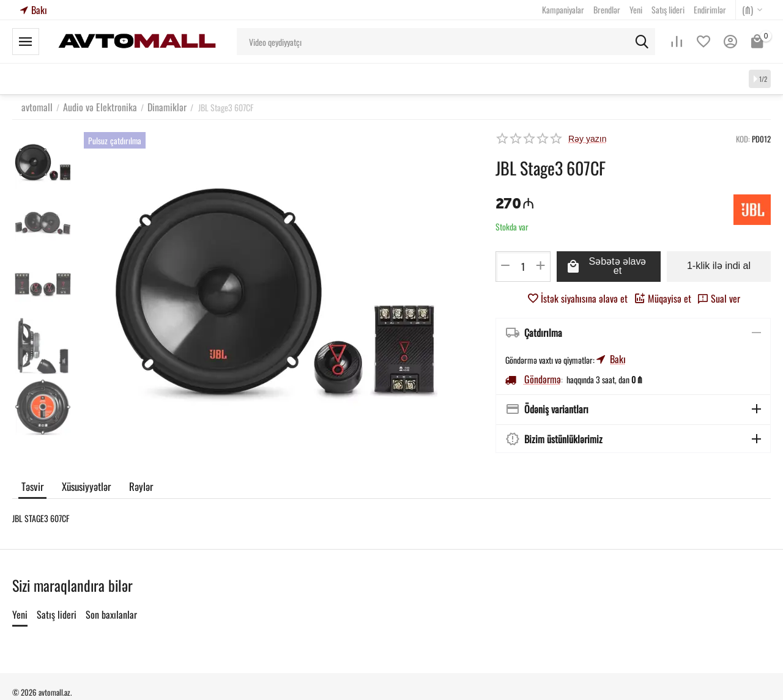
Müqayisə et (657, 297)
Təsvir (32, 484)
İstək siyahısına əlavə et (583, 297)
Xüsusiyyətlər (85, 484)
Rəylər (139, 484)
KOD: (743, 139)
